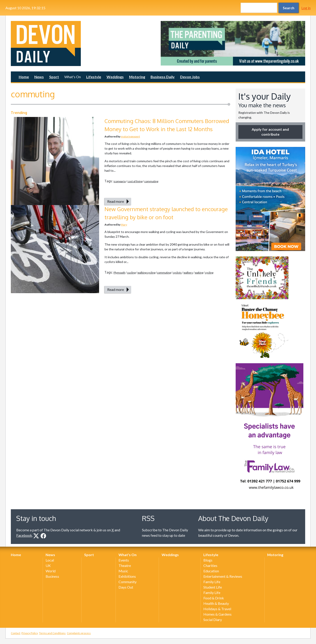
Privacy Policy (30, 633)
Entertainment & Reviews (223, 576)
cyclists (177, 273)
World (51, 571)
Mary (124, 225)
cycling (209, 273)
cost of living (135, 181)
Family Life (212, 582)
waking (199, 273)
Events (124, 560)
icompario (120, 181)
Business (52, 576)
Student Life (213, 587)
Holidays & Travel (217, 609)
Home (24, 77)
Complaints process (79, 633)
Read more (116, 201)
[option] (233, 43)
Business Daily (163, 77)
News (39, 77)
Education (211, 571)
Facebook (24, 535)
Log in (306, 8)
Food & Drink (214, 598)
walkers (188, 273)
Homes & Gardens (217, 614)
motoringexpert (130, 136)
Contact (16, 633)
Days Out (126, 587)
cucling (131, 273)
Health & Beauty (216, 603)
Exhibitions (127, 576)
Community (128, 582)
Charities (210, 565)
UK (48, 565)
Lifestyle (94, 77)
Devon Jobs (190, 77)
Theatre (125, 565)
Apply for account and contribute (270, 132)
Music (123, 571)
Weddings (115, 77)
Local (50, 560)
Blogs (208, 560)
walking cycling (146, 273)
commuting (151, 181)
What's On (73, 77)
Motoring (137, 77)
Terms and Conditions (52, 633)
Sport (54, 77)
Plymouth (119, 273)
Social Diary (213, 620)
